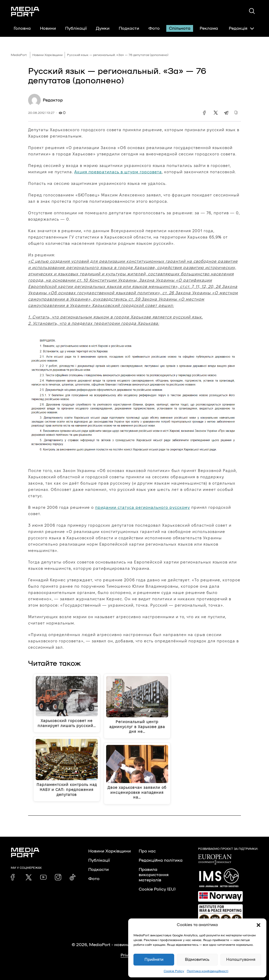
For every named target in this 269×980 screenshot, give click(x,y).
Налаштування (241, 960)
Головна (22, 28)
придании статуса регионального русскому (143, 507)
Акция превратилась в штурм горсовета (118, 172)
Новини (48, 28)
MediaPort (19, 55)
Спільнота (180, 28)
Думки (103, 28)
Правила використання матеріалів (154, 875)
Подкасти (129, 28)
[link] (14, 877)
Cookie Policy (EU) (157, 889)
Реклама (209, 28)
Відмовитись (197, 960)
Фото (154, 28)
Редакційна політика (161, 860)
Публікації (76, 28)
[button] (258, 925)
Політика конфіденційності (208, 971)
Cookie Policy (174, 971)
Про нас (147, 851)
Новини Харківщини (47, 55)
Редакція (241, 28)
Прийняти (154, 960)
